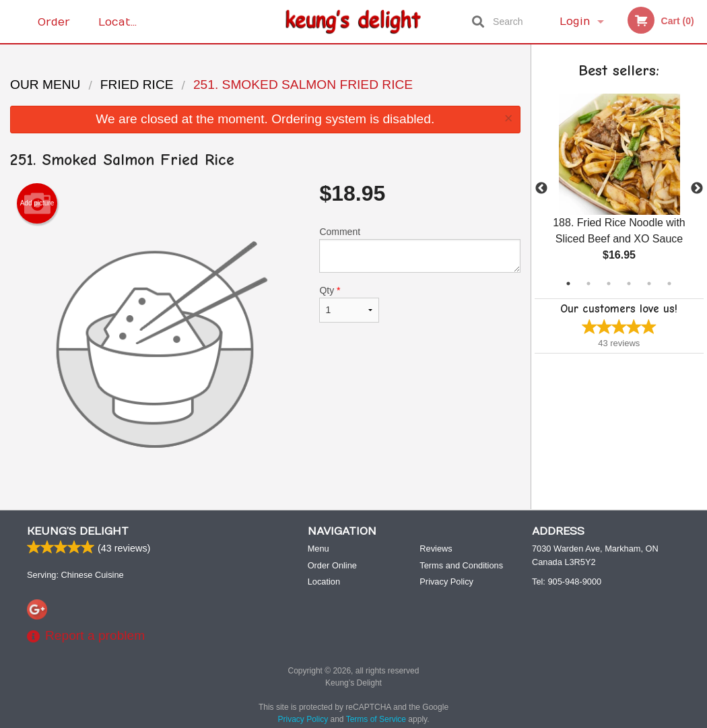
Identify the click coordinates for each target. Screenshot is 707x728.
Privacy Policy (446, 582)
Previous (541, 189)
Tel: (567, 582)
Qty (349, 304)
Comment (419, 250)
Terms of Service (376, 719)
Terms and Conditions (461, 565)
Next (697, 189)
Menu (318, 549)
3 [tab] (609, 284)
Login (575, 22)
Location (123, 22)
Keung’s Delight (78, 531)
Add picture (37, 203)
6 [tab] (669, 284)
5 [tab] (649, 284)
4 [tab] (629, 284)
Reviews (436, 549)
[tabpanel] (619, 189)
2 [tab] (588, 284)
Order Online (56, 29)
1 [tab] (568, 284)
